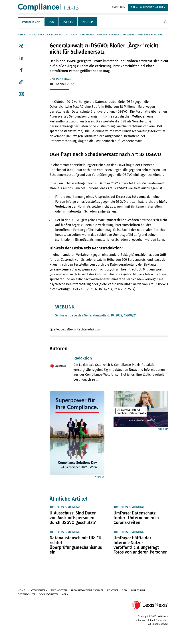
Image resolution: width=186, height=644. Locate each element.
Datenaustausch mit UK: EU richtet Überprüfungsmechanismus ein (76, 545)
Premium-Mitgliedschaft (87, 590)
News (21, 35)
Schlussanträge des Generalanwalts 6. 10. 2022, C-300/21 (96, 315)
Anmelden (118, 7)
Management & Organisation (48, 35)
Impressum (138, 590)
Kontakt (113, 590)
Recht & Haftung (82, 35)
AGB (124, 590)
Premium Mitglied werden (148, 7)
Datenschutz (27, 594)
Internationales (108, 35)
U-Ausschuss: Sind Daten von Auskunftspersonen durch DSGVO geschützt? (73, 518)
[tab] (31, 22)
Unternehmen (38, 590)
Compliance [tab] (31, 22)
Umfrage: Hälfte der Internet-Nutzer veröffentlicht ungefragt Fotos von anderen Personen (140, 545)
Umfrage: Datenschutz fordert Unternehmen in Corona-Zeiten (136, 518)
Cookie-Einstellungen (54, 594)
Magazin (128, 35)
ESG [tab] (51, 22)
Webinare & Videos (150, 35)
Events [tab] (68, 22)
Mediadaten (59, 590)
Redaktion (63, 79)
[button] (21, 82)
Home (21, 590)
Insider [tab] (87, 22)
